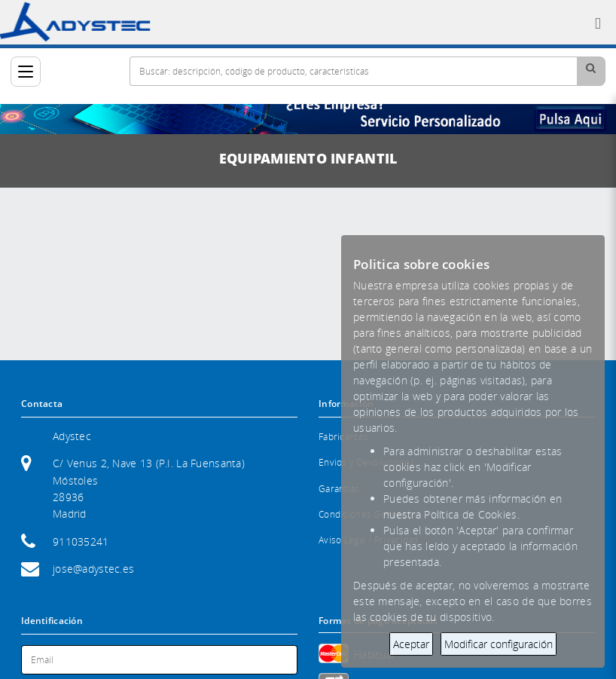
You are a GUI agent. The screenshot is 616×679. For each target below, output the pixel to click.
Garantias (339, 489)
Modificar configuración (499, 644)
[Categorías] (26, 72)
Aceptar (411, 644)
